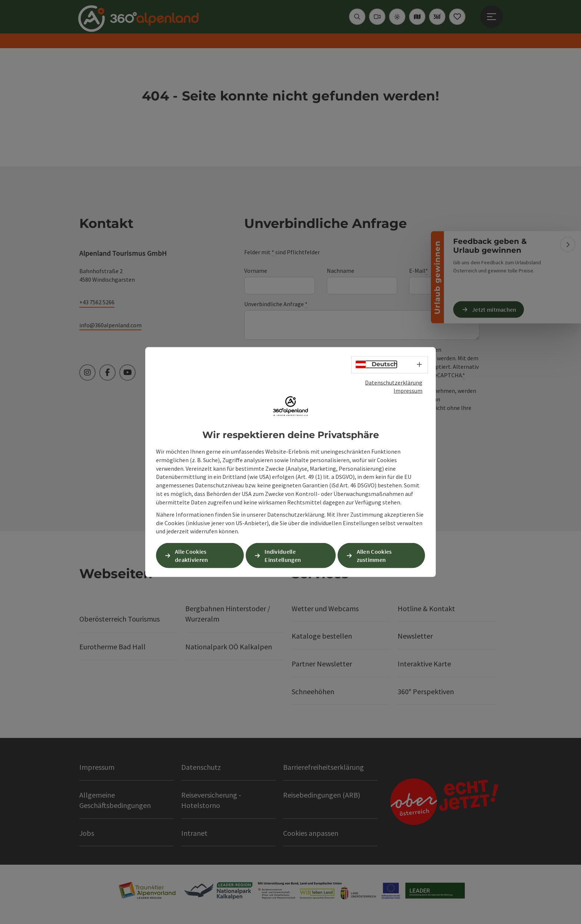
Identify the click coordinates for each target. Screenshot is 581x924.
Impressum (408, 391)
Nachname (341, 271)
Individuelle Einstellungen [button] (283, 555)
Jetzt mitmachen (494, 309)
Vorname (256, 271)
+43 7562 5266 (97, 302)
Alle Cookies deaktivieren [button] (192, 555)
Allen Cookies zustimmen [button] (374, 555)
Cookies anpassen (311, 833)
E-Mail (419, 271)
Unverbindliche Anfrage (276, 304)
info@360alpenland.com (110, 325)
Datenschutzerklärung (394, 382)
